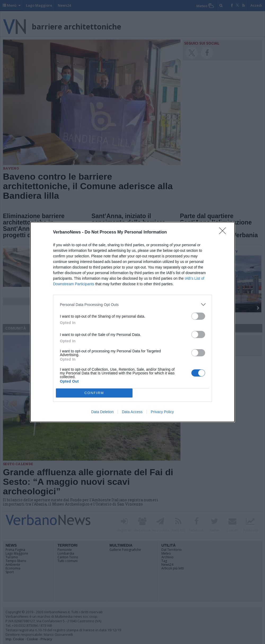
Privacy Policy (162, 412)
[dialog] (132, 322)
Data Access (132, 412)
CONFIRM (94, 393)
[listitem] (132, 304)
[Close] (224, 232)
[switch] (198, 316)
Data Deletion (102, 412)
